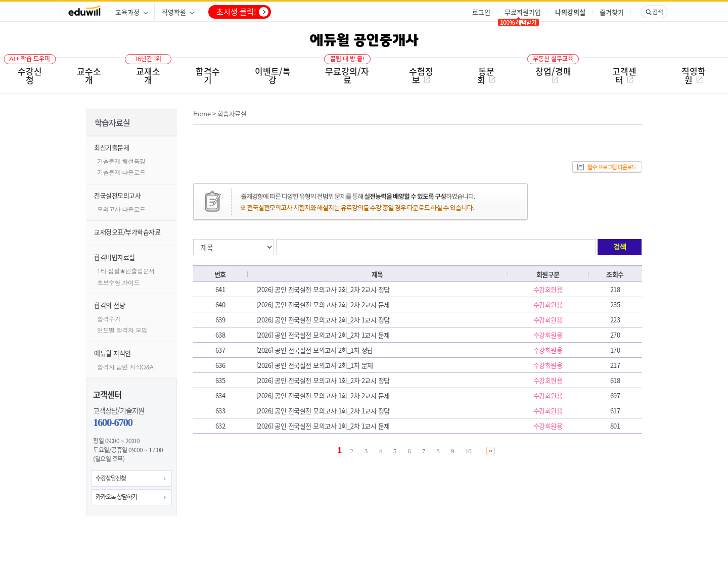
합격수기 (109, 319)
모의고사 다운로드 (121, 209)
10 (468, 451)
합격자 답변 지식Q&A (125, 367)
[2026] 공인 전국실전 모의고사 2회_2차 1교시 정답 (323, 320)
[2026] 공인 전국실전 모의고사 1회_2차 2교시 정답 (323, 380)
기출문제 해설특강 (121, 161)
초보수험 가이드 (118, 282)
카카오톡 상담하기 (116, 497)
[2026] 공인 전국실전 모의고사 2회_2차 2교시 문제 (323, 304)
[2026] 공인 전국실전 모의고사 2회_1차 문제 (315, 365)
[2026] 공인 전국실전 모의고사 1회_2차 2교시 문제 (323, 395)
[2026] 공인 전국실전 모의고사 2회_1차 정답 (315, 350)
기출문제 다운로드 (121, 172)
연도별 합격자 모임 (122, 330)
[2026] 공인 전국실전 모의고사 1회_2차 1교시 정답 (323, 411)
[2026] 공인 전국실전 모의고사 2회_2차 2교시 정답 (323, 289)
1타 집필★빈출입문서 (126, 271)
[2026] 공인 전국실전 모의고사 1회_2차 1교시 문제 (323, 426)
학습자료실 (232, 113)
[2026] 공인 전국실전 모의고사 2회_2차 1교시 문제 (323, 335)
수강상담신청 (111, 478)
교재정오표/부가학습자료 (127, 232)
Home (202, 113)
